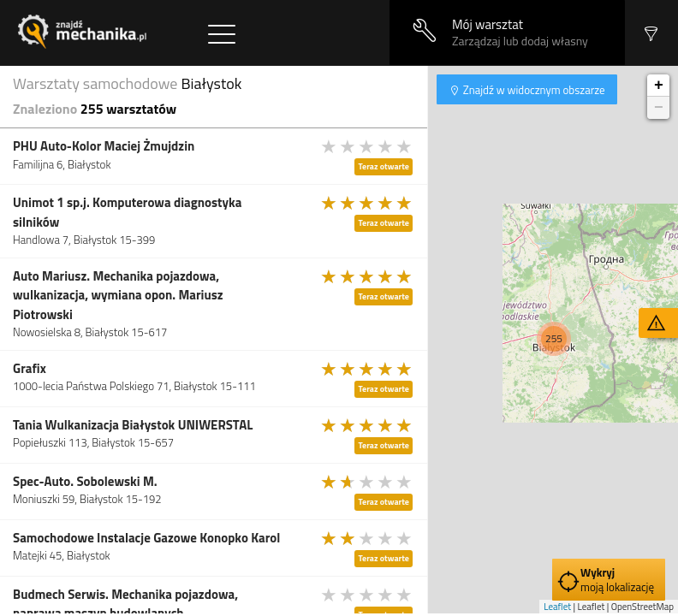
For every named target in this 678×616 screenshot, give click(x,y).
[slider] (367, 146)
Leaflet (557, 607)
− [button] (659, 108)
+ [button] (659, 86)
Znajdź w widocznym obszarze (533, 90)
